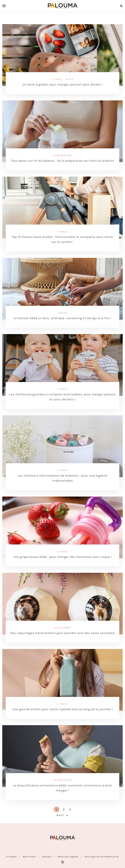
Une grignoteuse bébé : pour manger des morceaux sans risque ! (63, 557)
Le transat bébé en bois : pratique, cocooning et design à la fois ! (63, 318)
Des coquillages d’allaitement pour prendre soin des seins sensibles (62, 633)
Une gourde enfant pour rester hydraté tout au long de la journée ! (63, 709)
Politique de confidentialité (102, 857)
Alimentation (63, 155)
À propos (12, 857)
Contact (47, 857)
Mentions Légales (68, 857)
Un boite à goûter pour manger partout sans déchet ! (63, 84)
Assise (63, 313)
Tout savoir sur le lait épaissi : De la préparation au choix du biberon (62, 161)
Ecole (69, 79)
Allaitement (63, 628)
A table (57, 79)
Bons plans (29, 857)
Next (60, 815)
